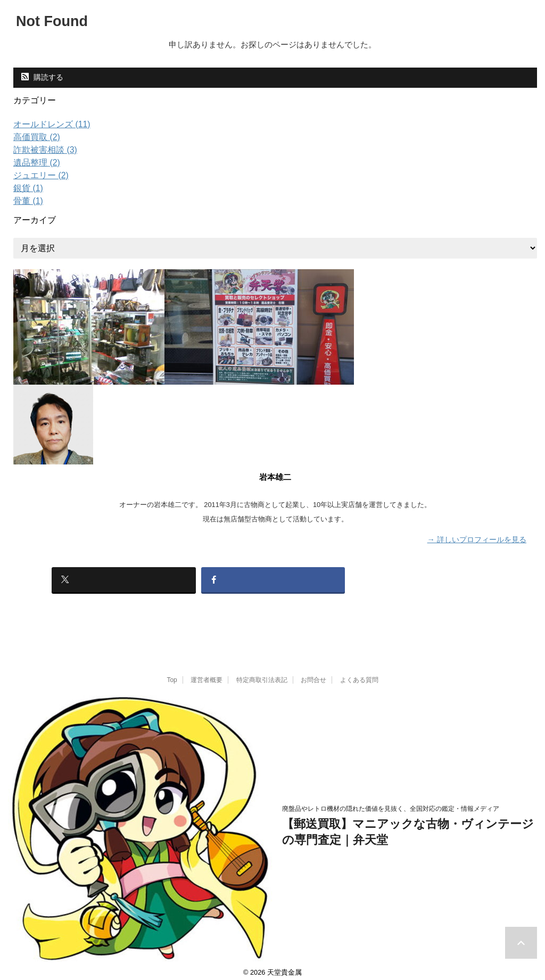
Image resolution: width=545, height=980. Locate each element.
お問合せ (313, 672)
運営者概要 (207, 672)
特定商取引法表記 (262, 672)
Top (172, 672)
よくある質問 (359, 672)
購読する (42, 77)
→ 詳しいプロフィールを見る (477, 538)
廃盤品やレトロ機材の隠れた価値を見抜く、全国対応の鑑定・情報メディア (391, 801)
